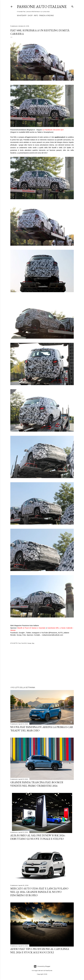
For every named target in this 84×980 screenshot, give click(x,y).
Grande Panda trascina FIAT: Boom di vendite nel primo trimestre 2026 (37, 784)
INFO (36, 16)
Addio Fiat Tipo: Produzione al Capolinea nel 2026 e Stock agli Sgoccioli (40, 951)
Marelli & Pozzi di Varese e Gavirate (31, 628)
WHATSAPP (22, 16)
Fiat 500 (24, 643)
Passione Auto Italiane (42, 7)
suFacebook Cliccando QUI (53, 130)
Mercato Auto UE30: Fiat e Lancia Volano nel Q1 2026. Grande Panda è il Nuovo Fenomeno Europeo (39, 892)
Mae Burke (49, 970)
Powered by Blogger (42, 966)
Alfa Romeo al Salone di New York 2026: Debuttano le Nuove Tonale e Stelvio (38, 837)
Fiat (19, 643)
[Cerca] (72, 6)
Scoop (29, 643)
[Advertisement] (42, 666)
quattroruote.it (60, 137)
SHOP (30, 16)
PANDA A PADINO (47, 16)
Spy (33, 643)
